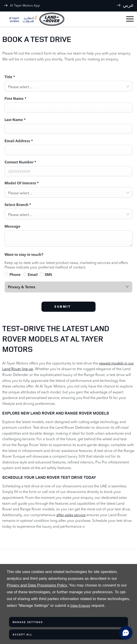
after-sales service (71, 515)
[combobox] (68, 86)
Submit (63, 307)
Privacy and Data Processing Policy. (37, 585)
